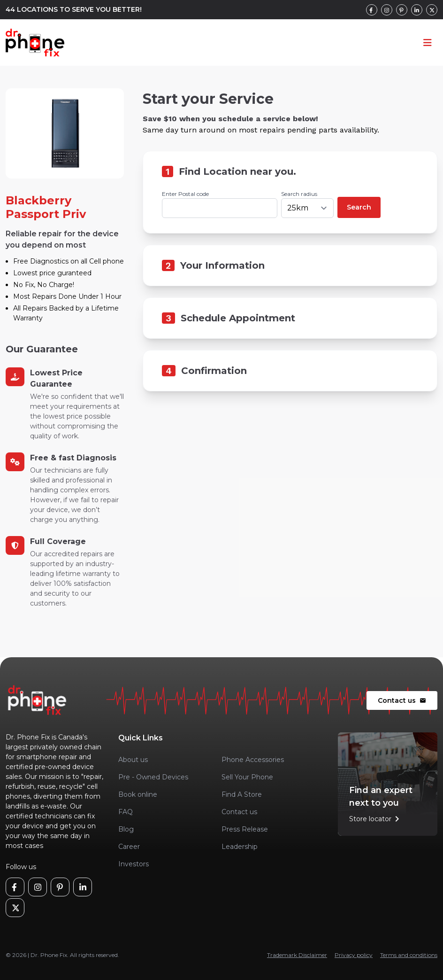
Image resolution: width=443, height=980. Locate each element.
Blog (126, 829)
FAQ (126, 812)
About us (133, 760)
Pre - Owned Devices (153, 777)
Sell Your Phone (247, 777)
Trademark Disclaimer (297, 955)
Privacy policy (354, 955)
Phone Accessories (253, 760)
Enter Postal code (185, 194)
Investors (134, 864)
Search (359, 207)
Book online (138, 794)
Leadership (240, 847)
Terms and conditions (409, 955)
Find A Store (242, 794)
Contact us (402, 700)
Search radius (299, 194)
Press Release (245, 829)
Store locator (376, 819)
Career (129, 847)
